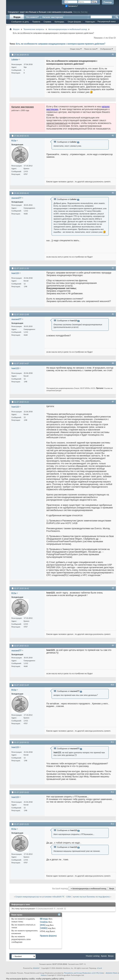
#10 (112, 685)
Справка (47, 22)
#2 (113, 135)
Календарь (59, 22)
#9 (113, 645)
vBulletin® (37, 968)
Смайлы (44, 922)
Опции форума (74, 22)
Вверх (112, 889)
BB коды (44, 919)
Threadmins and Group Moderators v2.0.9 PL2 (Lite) (84, 973)
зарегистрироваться (57, 123)
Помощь (108, 2)
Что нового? (32, 17)
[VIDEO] (44, 928)
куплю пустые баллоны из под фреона (91, 897)
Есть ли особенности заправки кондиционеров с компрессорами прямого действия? (61, 44)
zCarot (99, 968)
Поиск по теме (90, 49)
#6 (113, 363)
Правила (36, 22)
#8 (113, 588)
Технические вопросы (34, 29)
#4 (113, 268)
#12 (112, 792)
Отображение (106, 49)
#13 (112, 824)
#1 (113, 54)
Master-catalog (93, 956)
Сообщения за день (20, 22)
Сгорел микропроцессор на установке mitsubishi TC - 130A (43, 897)
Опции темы (75, 49)
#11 (112, 742)
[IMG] (43, 925)
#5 (113, 314)
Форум (17, 17)
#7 (113, 402)
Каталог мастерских (53, 17)
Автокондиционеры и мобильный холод (68, 29)
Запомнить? (72, 6)
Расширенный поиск (106, 21)
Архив (104, 956)
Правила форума (48, 936)
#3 (113, 193)
